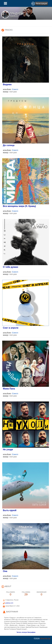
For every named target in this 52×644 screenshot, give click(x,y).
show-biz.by (45, 639)
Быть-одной (10, 510)
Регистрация (41, 4)
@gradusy (14, 16)
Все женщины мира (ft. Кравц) (19, 206)
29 (26, 594)
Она (5, 571)
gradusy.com (9, 603)
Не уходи (8, 449)
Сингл (15, 89)
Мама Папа (9, 389)
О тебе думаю (11, 267)
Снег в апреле (11, 328)
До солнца (9, 145)
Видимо (7, 84)
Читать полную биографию (26, 632)
